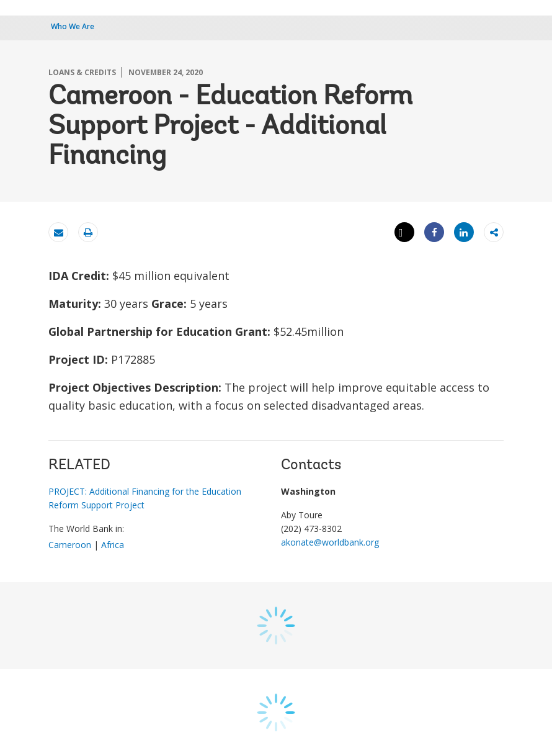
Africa (113, 545)
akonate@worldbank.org (330, 542)
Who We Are (73, 26)
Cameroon (70, 545)
